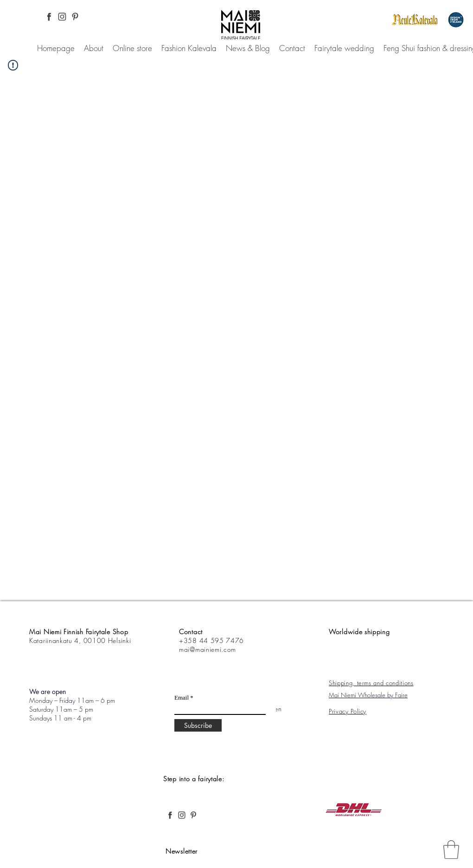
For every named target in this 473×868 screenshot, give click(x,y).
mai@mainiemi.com (208, 649)
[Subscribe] (198, 725)
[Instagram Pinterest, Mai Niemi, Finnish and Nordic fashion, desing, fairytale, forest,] (62, 17)
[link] (451, 849)
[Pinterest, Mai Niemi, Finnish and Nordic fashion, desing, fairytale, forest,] (75, 17)
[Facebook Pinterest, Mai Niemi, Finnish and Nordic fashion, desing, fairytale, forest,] (49, 17)
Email (182, 698)
